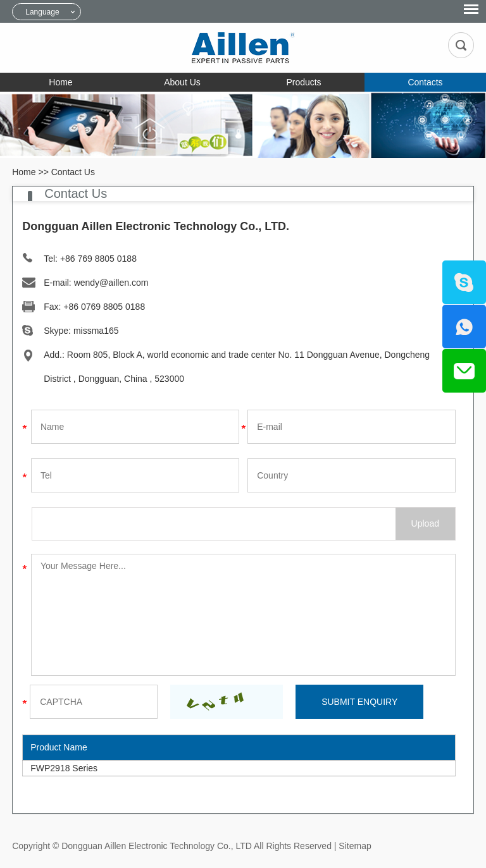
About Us (182, 82)
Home (60, 82)
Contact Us (73, 172)
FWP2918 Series (64, 768)
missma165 (96, 331)
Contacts (425, 82)
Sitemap (355, 846)
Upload (425, 523)
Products (303, 82)
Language (42, 12)
